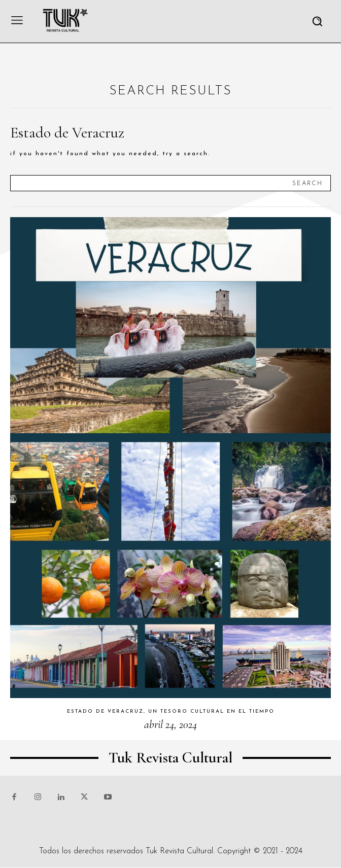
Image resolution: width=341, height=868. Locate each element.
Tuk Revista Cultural (179, 851)
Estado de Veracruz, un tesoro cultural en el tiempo (171, 711)
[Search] (308, 183)
